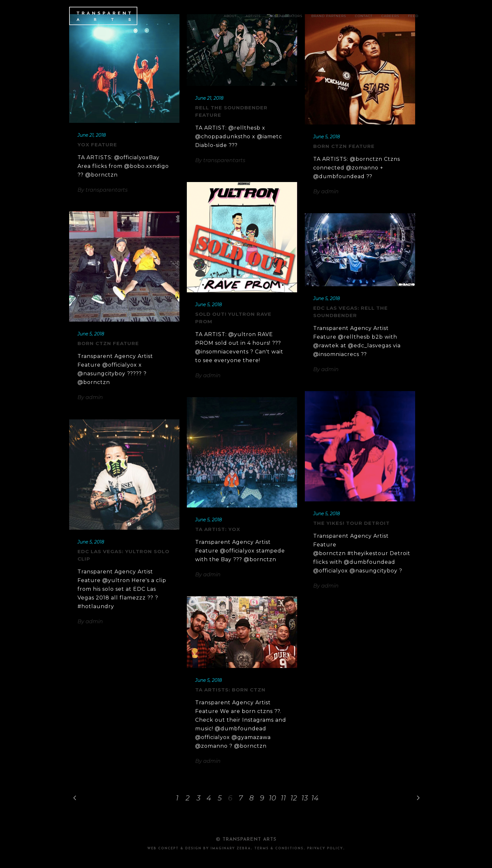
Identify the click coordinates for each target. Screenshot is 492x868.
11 (283, 798)
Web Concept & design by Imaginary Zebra (199, 849)
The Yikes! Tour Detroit (351, 523)
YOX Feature (97, 145)
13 (305, 798)
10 (273, 798)
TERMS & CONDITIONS (279, 849)
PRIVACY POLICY (325, 849)
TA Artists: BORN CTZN (230, 690)
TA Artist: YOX (218, 529)
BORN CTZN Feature (344, 146)
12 (294, 798)
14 (315, 798)
